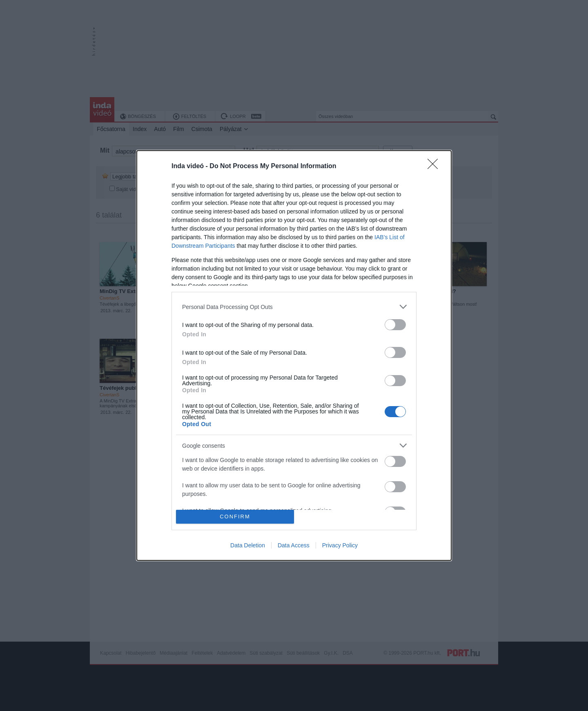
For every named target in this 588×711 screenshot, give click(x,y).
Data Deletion (248, 545)
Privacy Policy (340, 545)
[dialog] (294, 355)
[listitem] (294, 307)
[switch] (395, 325)
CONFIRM (235, 516)
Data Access (294, 545)
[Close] (435, 167)
